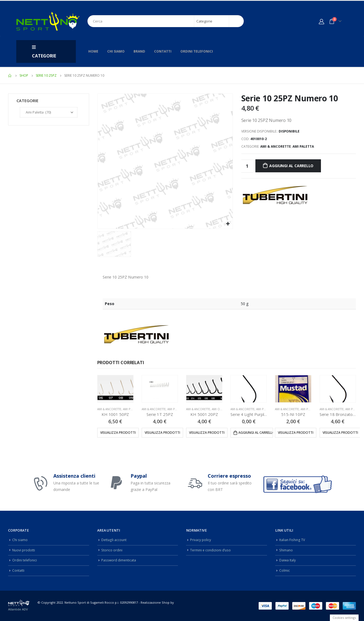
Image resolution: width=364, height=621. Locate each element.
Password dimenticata (119, 560)
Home (93, 51)
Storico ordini (112, 550)
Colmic (285, 570)
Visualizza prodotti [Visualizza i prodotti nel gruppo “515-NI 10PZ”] (296, 433)
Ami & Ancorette (276, 146)
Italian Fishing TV (292, 540)
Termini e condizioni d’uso (211, 550)
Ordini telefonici (197, 51)
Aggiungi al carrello (291, 166)
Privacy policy (201, 540)
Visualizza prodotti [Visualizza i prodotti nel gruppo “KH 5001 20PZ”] (207, 433)
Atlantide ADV (18, 609)
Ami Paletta (303, 146)
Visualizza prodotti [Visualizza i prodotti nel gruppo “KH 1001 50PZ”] (118, 433)
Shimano (286, 550)
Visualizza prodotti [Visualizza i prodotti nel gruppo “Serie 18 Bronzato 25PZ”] (340, 433)
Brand (139, 51)
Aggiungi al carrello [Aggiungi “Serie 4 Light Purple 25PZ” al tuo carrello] (256, 433)
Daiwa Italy (288, 560)
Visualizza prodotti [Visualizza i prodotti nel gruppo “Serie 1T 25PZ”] (162, 433)
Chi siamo (116, 51)
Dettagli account (114, 540)
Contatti (163, 51)
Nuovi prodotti (24, 550)
